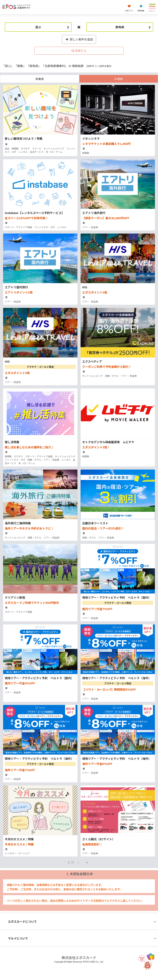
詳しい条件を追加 (79, 39)
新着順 (40, 79)
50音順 (118, 79)
